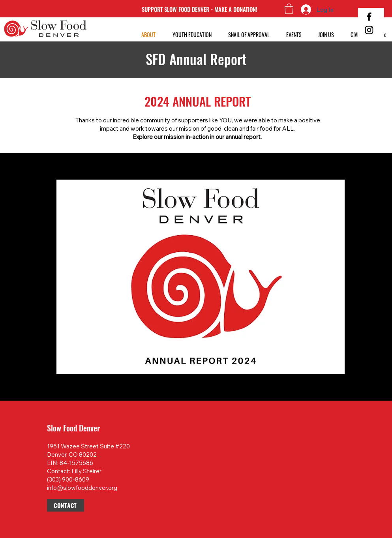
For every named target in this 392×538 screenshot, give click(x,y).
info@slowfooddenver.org (82, 488)
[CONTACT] (66, 505)
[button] (289, 9)
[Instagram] (369, 30)
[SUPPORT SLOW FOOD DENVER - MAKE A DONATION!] (200, 9)
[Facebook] (369, 17)
